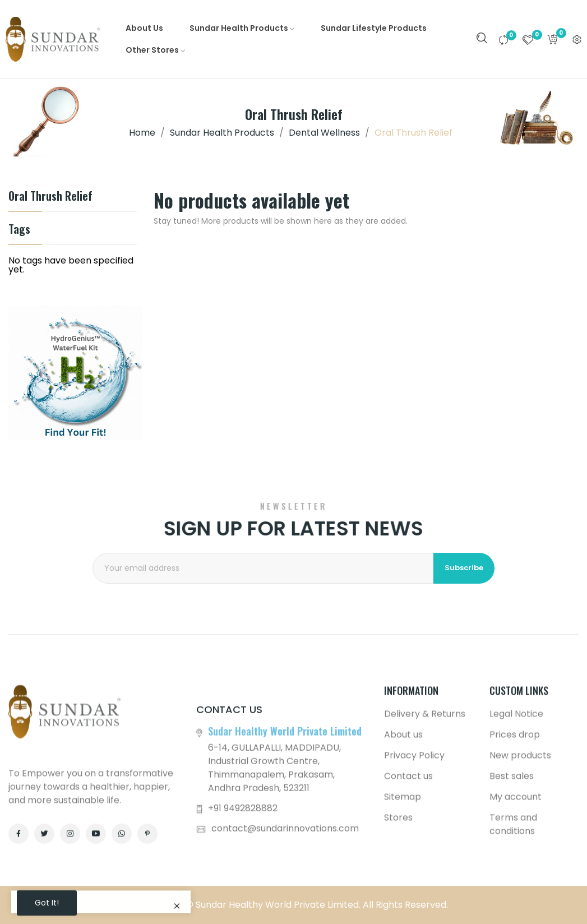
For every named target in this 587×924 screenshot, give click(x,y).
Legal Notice (516, 851)
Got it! (47, 903)
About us (403, 872)
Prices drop (515, 872)
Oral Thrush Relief (50, 197)
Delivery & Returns (425, 851)
